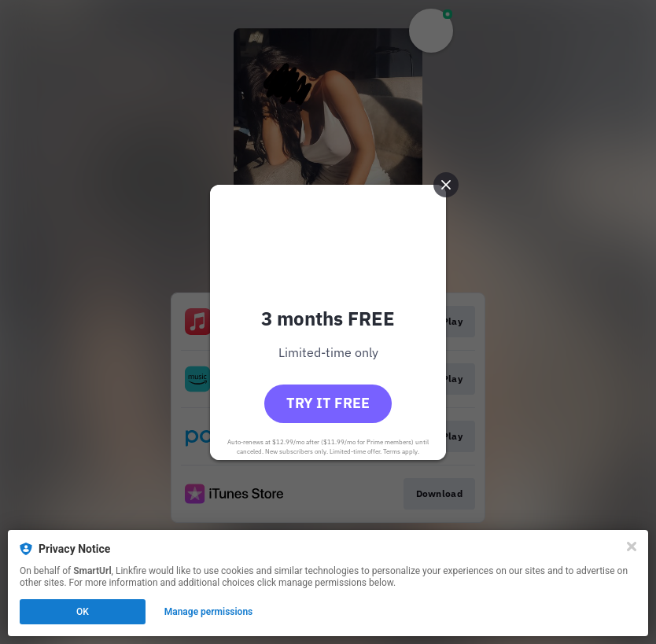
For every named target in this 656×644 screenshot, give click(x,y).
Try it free (328, 403)
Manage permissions (209, 612)
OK (83, 612)
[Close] (632, 546)
